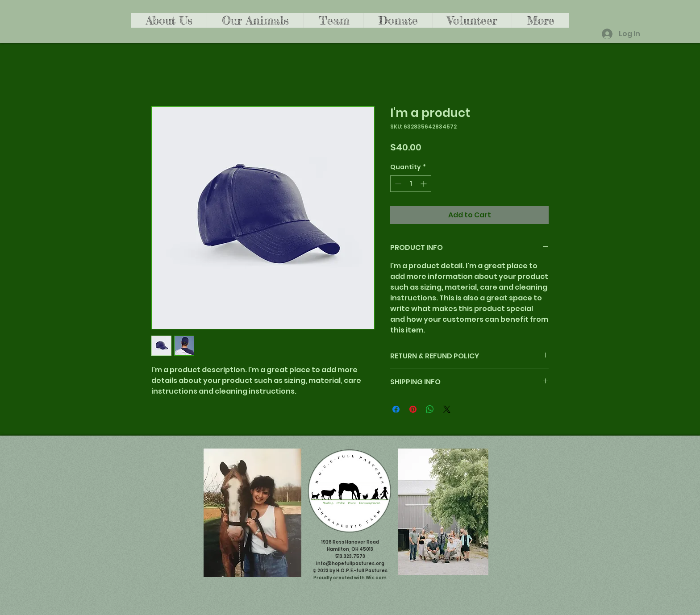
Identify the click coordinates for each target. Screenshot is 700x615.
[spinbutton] (411, 184)
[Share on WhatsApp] (430, 409)
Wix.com (376, 578)
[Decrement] (397, 184)
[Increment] (424, 184)
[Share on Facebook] (396, 409)
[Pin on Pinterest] (413, 409)
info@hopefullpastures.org (350, 563)
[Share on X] (447, 409)
